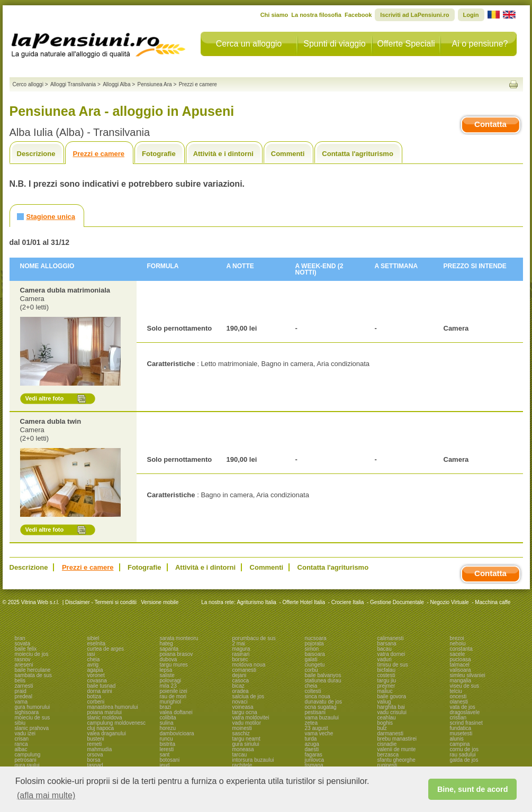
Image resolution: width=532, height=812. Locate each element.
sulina (167, 723)
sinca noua (318, 696)
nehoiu (458, 644)
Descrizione (36, 154)
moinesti (242, 728)
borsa (94, 760)
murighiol (171, 702)
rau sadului (463, 755)
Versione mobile (159, 602)
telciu (456, 691)
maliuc (385, 691)
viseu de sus (465, 686)
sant (165, 755)
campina (460, 744)
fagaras (314, 755)
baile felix (26, 649)
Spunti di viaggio (334, 44)
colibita (168, 718)
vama (21, 702)
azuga (312, 744)
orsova (95, 755)
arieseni (24, 665)
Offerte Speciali (406, 44)
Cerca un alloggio (249, 44)
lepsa (166, 670)
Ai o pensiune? (480, 44)
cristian (458, 718)
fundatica (461, 728)
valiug (384, 702)
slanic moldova (105, 718)
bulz (382, 728)
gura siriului (246, 744)
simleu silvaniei (468, 675)
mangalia (461, 681)
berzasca (388, 755)
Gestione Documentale (397, 602)
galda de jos (464, 760)
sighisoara (27, 712)
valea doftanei (176, 712)
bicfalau (386, 670)
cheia (94, 659)
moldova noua (249, 665)
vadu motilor (247, 723)
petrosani (26, 760)
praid (21, 691)
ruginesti (387, 765)
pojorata (314, 644)
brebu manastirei (397, 739)
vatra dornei (391, 654)
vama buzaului (322, 718)
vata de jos (463, 707)
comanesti (245, 670)
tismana (314, 765)
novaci (240, 702)
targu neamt (246, 739)
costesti (386, 675)
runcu (166, 739)
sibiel (93, 638)
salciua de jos (249, 696)
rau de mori (173, 696)
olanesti (459, 702)
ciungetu (315, 665)
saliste (167, 675)
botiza (94, 696)
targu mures (174, 665)
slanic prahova (32, 728)
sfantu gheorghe (396, 760)
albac (21, 749)
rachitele (242, 765)
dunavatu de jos (324, 702)
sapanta (169, 649)
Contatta (490, 124)
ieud (165, 765)
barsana (387, 644)
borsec (240, 659)
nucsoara (316, 638)
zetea (311, 723)
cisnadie (387, 744)
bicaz (238, 686)
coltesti (313, 691)
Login (471, 15)
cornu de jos (464, 749)
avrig (93, 665)
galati (311, 659)
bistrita (168, 744)
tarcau (240, 755)
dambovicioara (177, 733)
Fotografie (159, 154)
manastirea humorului (113, 707)
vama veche (319, 733)
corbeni (96, 702)
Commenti (288, 154)
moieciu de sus (33, 718)
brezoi (457, 638)
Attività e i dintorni (223, 154)
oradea (241, 691)
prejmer (386, 686)
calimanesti (391, 638)
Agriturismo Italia (256, 602)
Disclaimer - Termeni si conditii (101, 602)
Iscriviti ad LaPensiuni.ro (414, 15)
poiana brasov (177, 654)
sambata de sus (34, 675)
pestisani (315, 712)
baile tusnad (102, 686)
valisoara (461, 670)
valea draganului (107, 733)
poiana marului (105, 712)
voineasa (243, 707)
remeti (95, 744)
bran (20, 638)
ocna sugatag (321, 707)
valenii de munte (397, 749)
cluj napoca (101, 728)
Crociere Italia (348, 602)
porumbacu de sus (254, 638)
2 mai (239, 644)
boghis (385, 723)
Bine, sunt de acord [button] (473, 789)
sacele (458, 654)
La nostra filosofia (316, 15)
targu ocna (245, 712)
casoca (241, 681)
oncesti (458, 696)
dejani (240, 675)
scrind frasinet (466, 723)
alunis (457, 739)
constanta (461, 649)
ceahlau (387, 718)
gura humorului (33, 707)
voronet (96, 675)
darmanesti (390, 733)
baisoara (315, 654)
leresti (167, 749)
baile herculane (33, 670)
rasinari (241, 654)
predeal (24, 696)
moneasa (243, 749)
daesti (312, 749)
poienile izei (174, 691)
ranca (21, 744)
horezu (168, 728)
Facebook (358, 15)
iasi (91, 654)
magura (241, 649)
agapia (95, 670)
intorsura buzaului (253, 760)
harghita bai (391, 707)
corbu (312, 670)
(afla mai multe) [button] (46, 795)
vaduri (385, 659)
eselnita (96, 644)
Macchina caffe (493, 602)
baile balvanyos (323, 675)
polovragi (171, 681)
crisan (22, 739)
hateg (166, 644)
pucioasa (461, 659)
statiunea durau (323, 681)
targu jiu (387, 681)
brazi (166, 707)
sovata (22, 644)
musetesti (461, 733)
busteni (96, 739)
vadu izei (25, 733)
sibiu (20, 723)
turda (311, 739)
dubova (169, 659)
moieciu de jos (32, 654)
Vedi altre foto (45, 398)
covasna (97, 681)
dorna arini (100, 691)
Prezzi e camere (98, 154)
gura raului (27, 765)
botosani (170, 760)
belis (20, 681)
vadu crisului (392, 712)
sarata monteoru (179, 638)
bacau (385, 649)
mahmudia (100, 749)
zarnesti (24, 686)
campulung (28, 755)
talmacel (460, 665)
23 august (317, 728)
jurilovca (315, 760)
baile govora (392, 696)
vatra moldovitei (251, 718)
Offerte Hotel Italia (304, 602)
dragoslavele (465, 712)
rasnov (23, 659)
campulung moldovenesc (117, 723)
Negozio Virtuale (449, 602)
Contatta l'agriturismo (358, 154)
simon (312, 649)
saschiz (241, 733)
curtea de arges (106, 649)
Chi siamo (274, 15)
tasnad (95, 765)
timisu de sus (393, 665)
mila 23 (168, 686)
